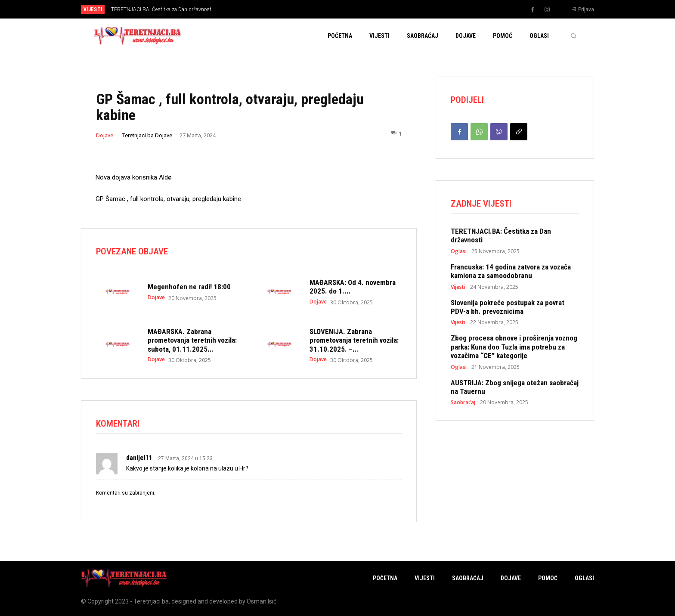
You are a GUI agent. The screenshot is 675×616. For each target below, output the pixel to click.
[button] (573, 36)
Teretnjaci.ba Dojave (147, 135)
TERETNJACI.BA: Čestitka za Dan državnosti (162, 9)
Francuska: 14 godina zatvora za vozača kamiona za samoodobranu (511, 271)
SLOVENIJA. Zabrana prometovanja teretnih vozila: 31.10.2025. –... (354, 340)
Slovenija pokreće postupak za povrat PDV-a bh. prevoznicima (508, 307)
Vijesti (458, 287)
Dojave (105, 135)
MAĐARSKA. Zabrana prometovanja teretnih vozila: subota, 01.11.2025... (192, 340)
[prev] (352, 9)
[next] (366, 9)
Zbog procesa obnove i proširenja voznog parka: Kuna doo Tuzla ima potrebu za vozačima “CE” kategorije (514, 347)
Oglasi (459, 251)
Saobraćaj (463, 402)
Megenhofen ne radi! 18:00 (189, 287)
